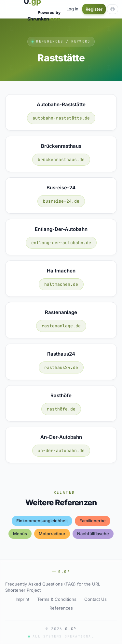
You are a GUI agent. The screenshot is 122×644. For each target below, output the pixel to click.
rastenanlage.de (61, 326)
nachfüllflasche (93, 534)
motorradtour (52, 534)
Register (94, 9)
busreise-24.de (61, 201)
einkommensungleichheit (42, 521)
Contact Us (95, 599)
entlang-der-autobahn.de (61, 243)
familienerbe (93, 521)
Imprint (22, 599)
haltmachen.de (61, 284)
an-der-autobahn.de (61, 451)
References (61, 608)
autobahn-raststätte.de (61, 118)
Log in (72, 9)
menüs (20, 534)
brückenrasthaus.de (61, 160)
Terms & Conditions (57, 599)
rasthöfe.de (61, 409)
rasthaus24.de (61, 367)
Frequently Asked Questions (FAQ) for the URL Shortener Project (53, 587)
